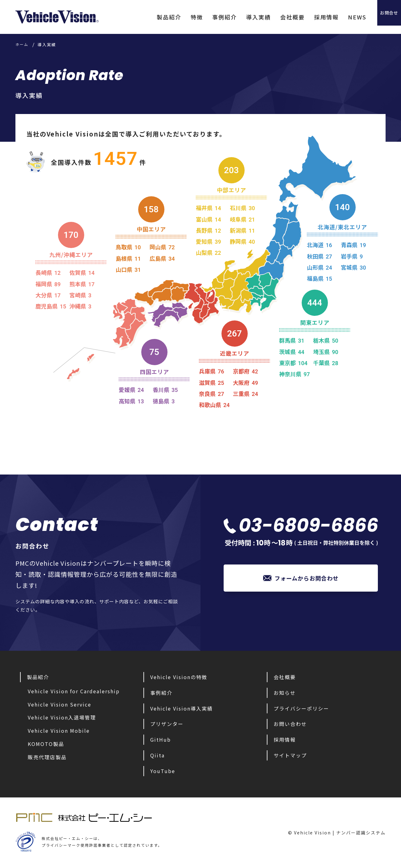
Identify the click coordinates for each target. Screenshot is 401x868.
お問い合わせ (290, 724)
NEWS (338, 17)
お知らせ (285, 693)
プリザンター (167, 724)
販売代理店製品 (47, 757)
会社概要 (273, 17)
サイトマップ (290, 755)
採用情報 (307, 17)
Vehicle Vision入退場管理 (62, 717)
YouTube (163, 771)
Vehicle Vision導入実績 (182, 708)
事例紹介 (205, 17)
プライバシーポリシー (301, 708)
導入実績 (239, 17)
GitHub (161, 740)
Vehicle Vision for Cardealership (74, 691)
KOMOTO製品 (46, 744)
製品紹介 (150, 17)
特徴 (177, 17)
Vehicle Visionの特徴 (179, 677)
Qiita (157, 755)
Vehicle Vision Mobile (59, 731)
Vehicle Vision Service (60, 704)
